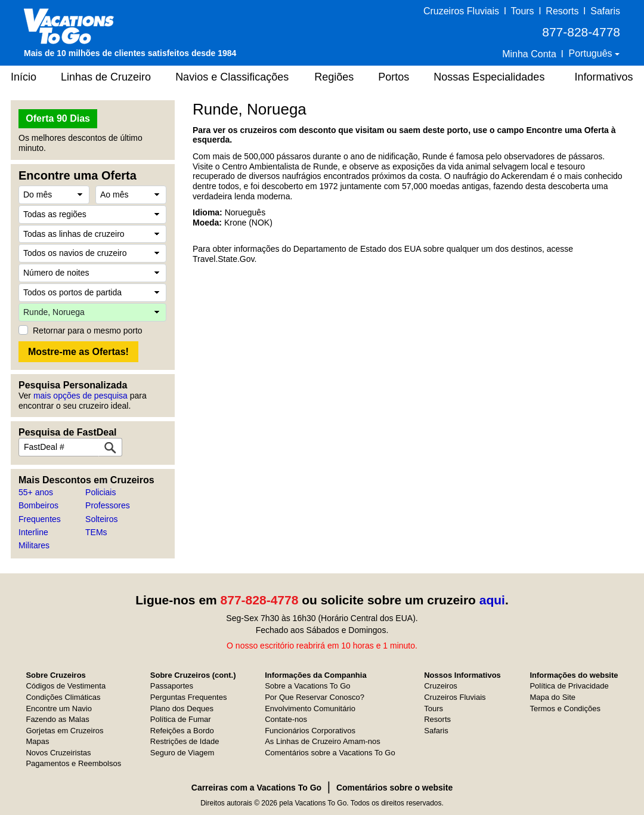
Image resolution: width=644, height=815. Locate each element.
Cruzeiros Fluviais (461, 11)
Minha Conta (529, 54)
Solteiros (101, 519)
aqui (492, 600)
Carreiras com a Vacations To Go (256, 788)
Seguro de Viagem (182, 753)
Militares (34, 545)
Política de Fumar (181, 719)
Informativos (603, 77)
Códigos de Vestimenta (66, 686)
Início (24, 77)
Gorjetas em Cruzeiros (64, 731)
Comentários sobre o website (394, 788)
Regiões (334, 77)
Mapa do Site (552, 697)
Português (592, 53)
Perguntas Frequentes (189, 697)
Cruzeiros (441, 686)
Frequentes (40, 519)
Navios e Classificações (232, 77)
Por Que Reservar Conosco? (315, 697)
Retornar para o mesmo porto (88, 331)
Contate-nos (286, 719)
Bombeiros (38, 505)
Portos (394, 77)
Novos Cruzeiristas (58, 753)
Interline (33, 532)
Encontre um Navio (59, 709)
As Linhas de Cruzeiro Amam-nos (323, 741)
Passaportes (172, 686)
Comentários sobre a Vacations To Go (330, 753)
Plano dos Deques (182, 709)
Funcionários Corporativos (310, 731)
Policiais (100, 492)
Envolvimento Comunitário (310, 709)
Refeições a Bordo (182, 731)
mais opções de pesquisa (80, 396)
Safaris (605, 11)
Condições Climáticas (63, 697)
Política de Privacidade (569, 686)
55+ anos (36, 492)
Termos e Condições (565, 709)
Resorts (562, 11)
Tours (522, 11)
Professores (108, 505)
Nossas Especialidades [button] (489, 77)
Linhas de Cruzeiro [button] (106, 77)
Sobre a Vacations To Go (307, 686)
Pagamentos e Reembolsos (73, 763)
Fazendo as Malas (57, 719)
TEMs (96, 532)
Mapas (37, 741)
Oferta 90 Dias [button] (58, 118)
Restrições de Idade (185, 741)
